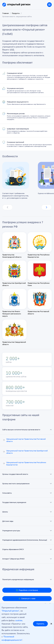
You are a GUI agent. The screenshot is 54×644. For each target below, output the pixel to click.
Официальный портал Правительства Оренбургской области (25, 452)
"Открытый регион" (10, 611)
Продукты (16, 13)
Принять (40, 624)
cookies (19, 620)
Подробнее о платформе (27, 590)
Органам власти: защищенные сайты (17, 16)
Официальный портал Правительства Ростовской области (24, 440)
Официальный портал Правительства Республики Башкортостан (24, 464)
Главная (5, 13)
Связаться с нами (27, 599)
